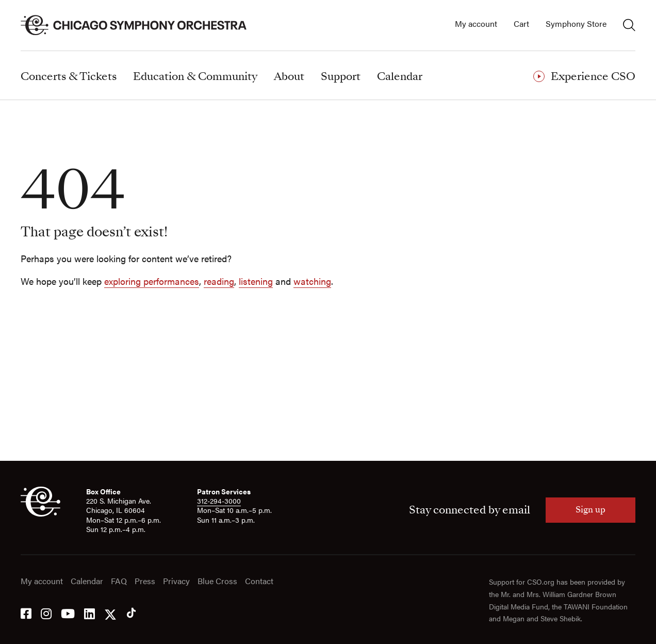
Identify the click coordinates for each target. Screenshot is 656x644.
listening (256, 281)
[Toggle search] (629, 25)
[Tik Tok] (131, 613)
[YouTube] (68, 613)
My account (476, 24)
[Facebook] (26, 613)
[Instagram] (46, 613)
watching (312, 281)
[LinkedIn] (89, 613)
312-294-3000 (219, 501)
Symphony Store (576, 24)
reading (219, 281)
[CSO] (40, 513)
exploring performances (152, 281)
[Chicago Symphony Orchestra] (140, 25)
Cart (521, 24)
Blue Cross (217, 581)
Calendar (87, 581)
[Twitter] (110, 613)
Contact (259, 581)
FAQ (119, 581)
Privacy (176, 581)
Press (145, 581)
